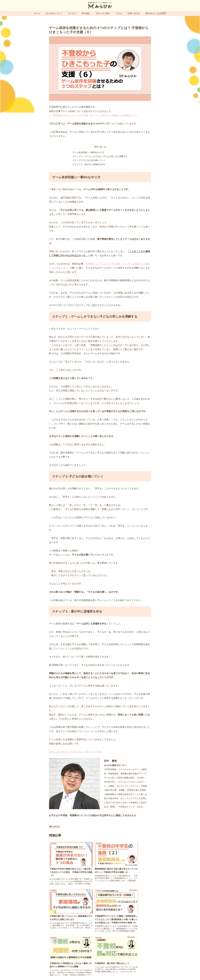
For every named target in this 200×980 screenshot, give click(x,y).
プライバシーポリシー (91, 972)
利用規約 (119, 972)
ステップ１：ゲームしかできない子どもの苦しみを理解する (100, 157)
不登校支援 (55, 827)
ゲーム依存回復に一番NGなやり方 (88, 152)
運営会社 (62, 972)
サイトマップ (74, 972)
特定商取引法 (108, 972)
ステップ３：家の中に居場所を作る (89, 165)
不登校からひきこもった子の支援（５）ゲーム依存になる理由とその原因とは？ (95, 115)
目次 (96, 147)
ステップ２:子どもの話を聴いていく (89, 161)
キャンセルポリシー (134, 972)
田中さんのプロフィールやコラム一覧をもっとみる (75, 752)
